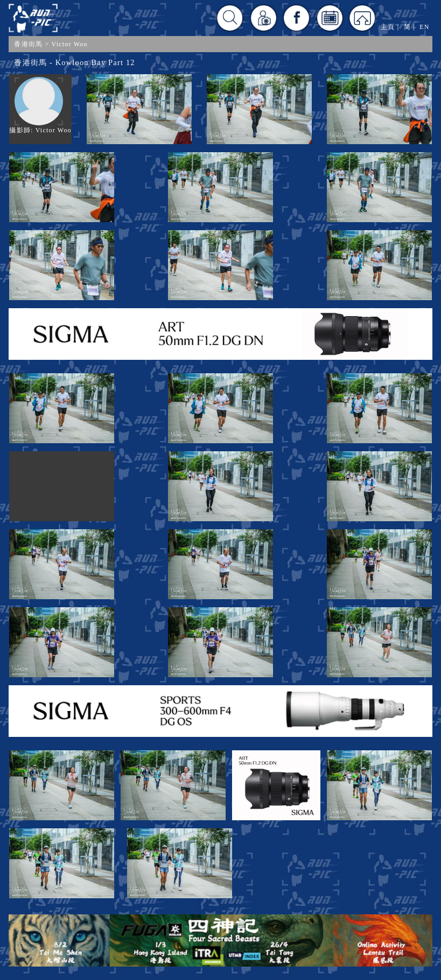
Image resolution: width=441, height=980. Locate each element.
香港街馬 (28, 44)
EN (424, 27)
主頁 (388, 27)
